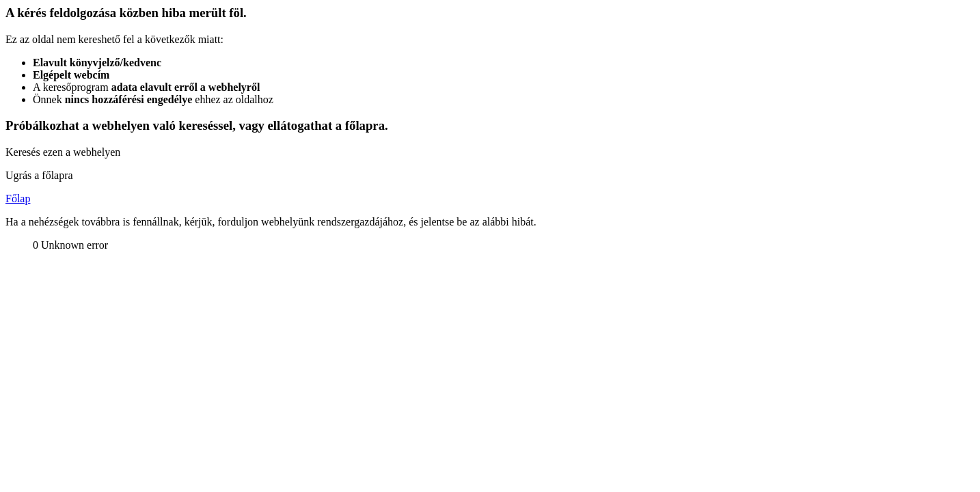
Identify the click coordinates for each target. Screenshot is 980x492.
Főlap (18, 199)
